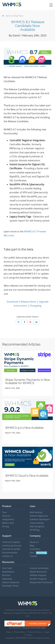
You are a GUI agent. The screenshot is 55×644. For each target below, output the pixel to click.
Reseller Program (38, 579)
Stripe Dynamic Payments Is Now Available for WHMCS (27, 381)
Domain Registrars (39, 516)
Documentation (10, 553)
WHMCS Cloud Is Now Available (27, 476)
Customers (35, 549)
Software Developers (40, 519)
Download (12, 302)
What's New (8, 523)
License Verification (39, 568)
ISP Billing (35, 530)
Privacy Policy (19, 632)
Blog (32, 546)
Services (6, 516)
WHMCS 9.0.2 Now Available (24, 428)
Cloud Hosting (37, 523)
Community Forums (12, 546)
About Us (34, 542)
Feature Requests (11, 582)
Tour (4, 512)
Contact (34, 556)
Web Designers (37, 526)
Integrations (8, 519)
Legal (47, 632)
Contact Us (7, 556)
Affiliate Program (38, 575)
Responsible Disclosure (41, 582)
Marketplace (8, 572)
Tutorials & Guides (11, 549)
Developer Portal (10, 586)
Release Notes (28, 302)
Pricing (6, 526)
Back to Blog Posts (13, 16)
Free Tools (7, 568)
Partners (6, 575)
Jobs (38, 553)
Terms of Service (35, 632)
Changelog (35, 306)
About (9, 632)
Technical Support (11, 542)
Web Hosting (36, 512)
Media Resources (38, 572)
